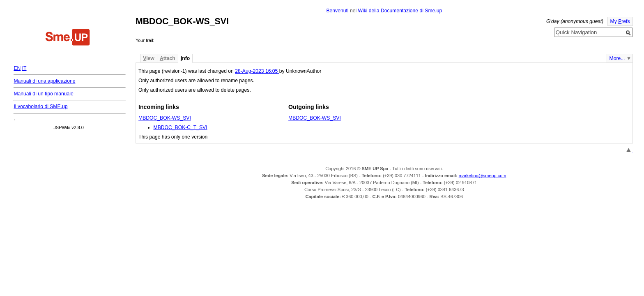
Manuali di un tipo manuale (43, 94)
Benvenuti (337, 11)
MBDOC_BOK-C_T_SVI (181, 127)
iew (148, 58)
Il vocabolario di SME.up (40, 106)
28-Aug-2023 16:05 (257, 71)
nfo (185, 58)
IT (24, 68)
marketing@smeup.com (483, 176)
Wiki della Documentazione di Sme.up (400, 11)
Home (68, 38)
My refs (620, 21)
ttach (168, 58)
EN (17, 68)
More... (617, 58)
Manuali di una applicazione (44, 81)
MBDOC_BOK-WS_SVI (165, 118)
